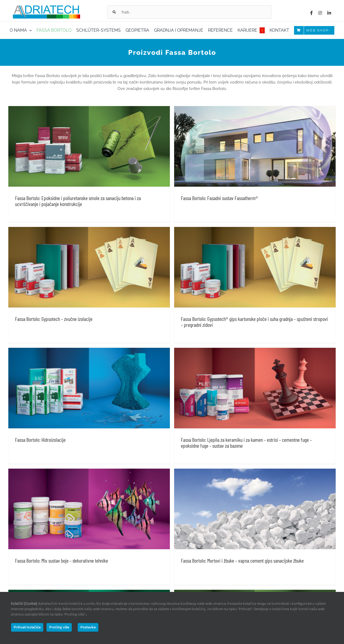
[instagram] (320, 13)
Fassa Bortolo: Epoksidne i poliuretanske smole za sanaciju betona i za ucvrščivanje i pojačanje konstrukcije (78, 201)
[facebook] (311, 13)
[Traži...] (189, 12)
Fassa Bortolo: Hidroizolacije (87, 378)
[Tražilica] (114, 12)
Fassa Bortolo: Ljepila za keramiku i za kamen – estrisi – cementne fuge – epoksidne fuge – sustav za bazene (270, 381)
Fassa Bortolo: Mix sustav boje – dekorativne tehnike (62, 489)
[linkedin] (329, 13)
